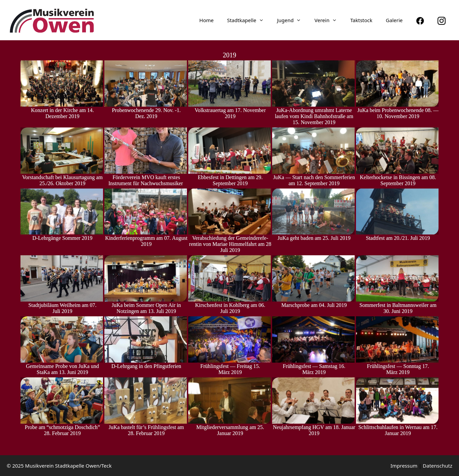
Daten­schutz (438, 466)
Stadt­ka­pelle (249, 20)
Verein (329, 20)
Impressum (404, 466)
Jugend (293, 20)
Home (207, 20)
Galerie (394, 20)
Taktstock (361, 20)
